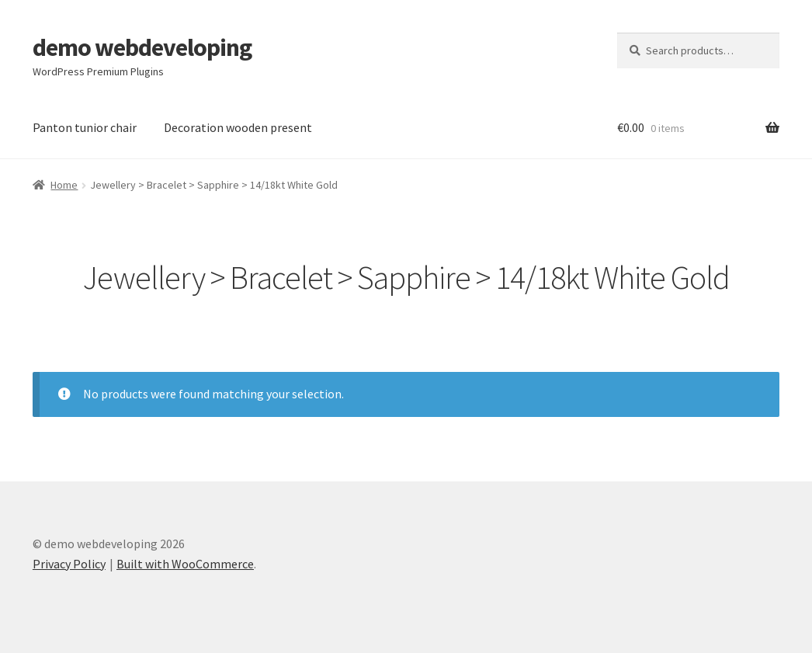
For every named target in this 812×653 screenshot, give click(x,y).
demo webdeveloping (142, 47)
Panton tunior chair (85, 127)
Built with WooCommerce (185, 564)
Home (64, 185)
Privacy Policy (69, 564)
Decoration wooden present (238, 127)
